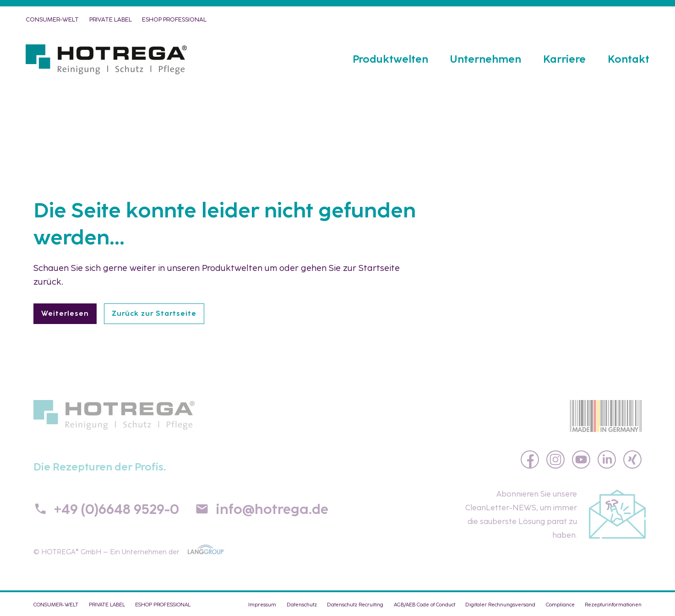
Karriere (564, 59)
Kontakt (629, 59)
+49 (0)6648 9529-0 (117, 509)
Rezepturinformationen (613, 605)
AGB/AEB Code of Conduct (425, 605)
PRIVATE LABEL (111, 19)
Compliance (560, 605)
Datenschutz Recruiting (355, 605)
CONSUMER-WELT (52, 19)
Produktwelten (390, 59)
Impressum (262, 605)
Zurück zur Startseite (154, 313)
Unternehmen (486, 59)
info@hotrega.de (272, 509)
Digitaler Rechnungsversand (500, 605)
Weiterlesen (65, 313)
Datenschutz (302, 605)
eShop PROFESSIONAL (174, 19)
